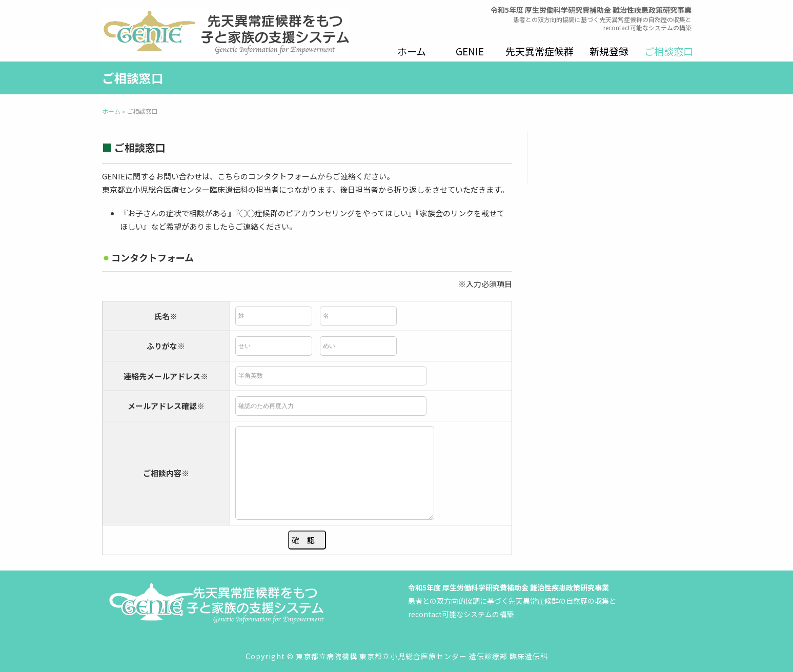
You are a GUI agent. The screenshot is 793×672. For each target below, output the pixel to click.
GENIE (470, 51)
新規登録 (609, 51)
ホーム (412, 51)
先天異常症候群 (540, 51)
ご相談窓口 (669, 51)
